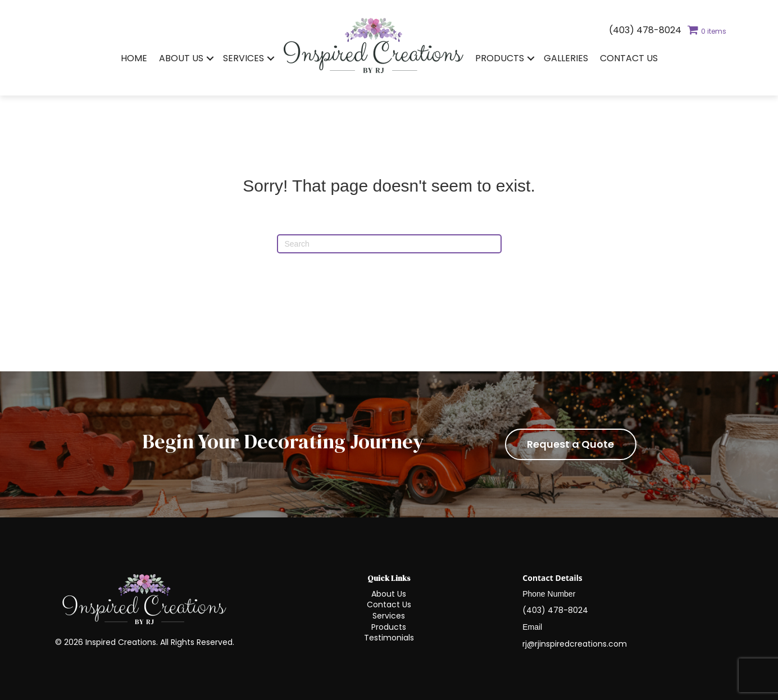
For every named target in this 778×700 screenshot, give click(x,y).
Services (244, 58)
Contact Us (629, 58)
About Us (181, 58)
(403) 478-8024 (645, 30)
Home (134, 58)
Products (500, 58)
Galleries (566, 58)
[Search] (389, 244)
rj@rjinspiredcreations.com (575, 644)
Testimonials (389, 638)
